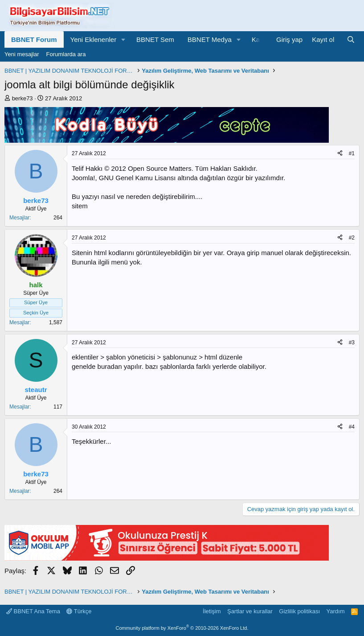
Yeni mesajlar (22, 54)
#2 (352, 238)
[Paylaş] (340, 154)
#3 (352, 343)
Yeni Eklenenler (94, 39)
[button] (123, 39)
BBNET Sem (155, 39)
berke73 (22, 98)
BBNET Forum (34, 39)
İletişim (212, 611)
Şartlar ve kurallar (250, 611)
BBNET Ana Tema (33, 611)
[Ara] (351, 39)
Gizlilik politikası (299, 611)
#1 (352, 153)
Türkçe (79, 611)
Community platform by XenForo (182, 628)
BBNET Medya (210, 39)
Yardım (336, 611)
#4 (352, 427)
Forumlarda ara (66, 54)
